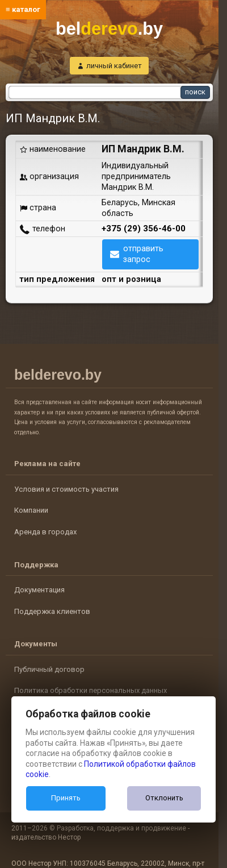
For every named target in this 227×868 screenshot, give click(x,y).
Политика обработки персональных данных (91, 690)
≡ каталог (23, 9)
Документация (39, 590)
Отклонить (164, 798)
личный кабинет (114, 66)
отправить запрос (143, 254)
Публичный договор (49, 669)
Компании (31, 510)
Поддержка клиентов (52, 611)
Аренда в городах (45, 532)
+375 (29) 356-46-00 (144, 229)
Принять (66, 798)
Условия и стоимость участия (66, 489)
